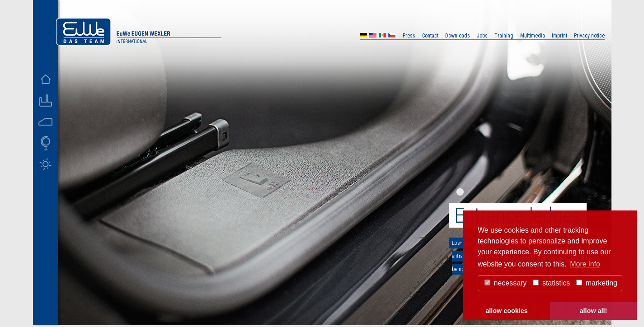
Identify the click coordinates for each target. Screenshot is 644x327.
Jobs (482, 36)
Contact (430, 36)
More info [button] (585, 264)
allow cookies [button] (507, 311)
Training (504, 36)
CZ (392, 36)
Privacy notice (589, 36)
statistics (551, 283)
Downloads (458, 36)
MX (382, 36)
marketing (597, 283)
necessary (505, 283)
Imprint (559, 36)
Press (409, 36)
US (373, 36)
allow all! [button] (594, 311)
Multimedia (533, 36)
